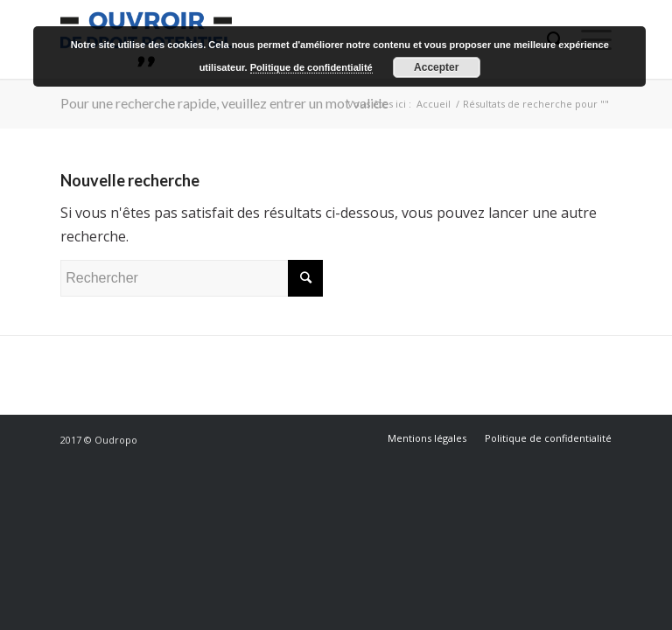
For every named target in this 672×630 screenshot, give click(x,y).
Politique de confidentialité (311, 67)
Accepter (436, 67)
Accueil (434, 104)
